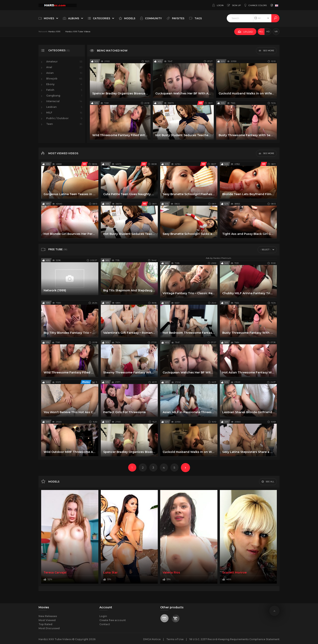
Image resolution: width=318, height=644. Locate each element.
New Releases (48, 616)
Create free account (113, 620)
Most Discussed (49, 628)
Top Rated (45, 624)
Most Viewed (47, 620)
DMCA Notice (152, 639)
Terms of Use (175, 639)
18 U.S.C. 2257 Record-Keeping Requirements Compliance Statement (234, 639)
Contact (105, 624)
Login (103, 616)
